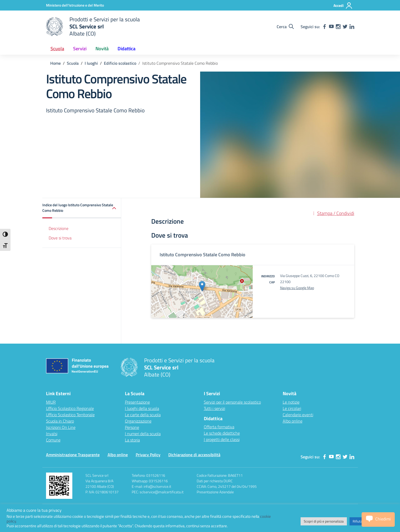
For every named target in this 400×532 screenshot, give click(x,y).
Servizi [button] (80, 49)
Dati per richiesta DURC (215, 481)
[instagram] (338, 27)
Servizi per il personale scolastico (232, 402)
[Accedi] (343, 6)
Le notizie (291, 402)
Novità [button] (102, 49)
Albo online (293, 421)
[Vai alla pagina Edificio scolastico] (120, 63)
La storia (132, 440)
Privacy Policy (148, 455)
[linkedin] (352, 27)
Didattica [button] (126, 49)
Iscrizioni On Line (61, 427)
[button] (82, 208)
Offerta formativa (219, 427)
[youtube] (331, 27)
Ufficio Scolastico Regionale (70, 408)
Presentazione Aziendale (215, 492)
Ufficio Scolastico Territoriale (70, 415)
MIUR (51, 402)
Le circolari (292, 408)
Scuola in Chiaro (60, 421)
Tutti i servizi (214, 408)
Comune (53, 440)
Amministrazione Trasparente (73, 455)
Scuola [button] (57, 49)
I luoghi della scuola (142, 408)
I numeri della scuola (143, 434)
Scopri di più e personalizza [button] (324, 521)
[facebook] (325, 27)
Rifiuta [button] (358, 521)
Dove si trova (60, 238)
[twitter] (345, 27)
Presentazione (137, 402)
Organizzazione (138, 421)
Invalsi (52, 434)
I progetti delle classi (222, 439)
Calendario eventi (298, 415)
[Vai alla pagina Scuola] (73, 63)
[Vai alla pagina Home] (55, 63)
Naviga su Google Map (297, 288)
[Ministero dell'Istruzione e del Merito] (75, 5)
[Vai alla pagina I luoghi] (91, 63)
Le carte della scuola (143, 415)
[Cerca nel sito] (285, 27)
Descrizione (59, 228)
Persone (132, 427)
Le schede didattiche (222, 433)
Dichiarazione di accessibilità (194, 455)
